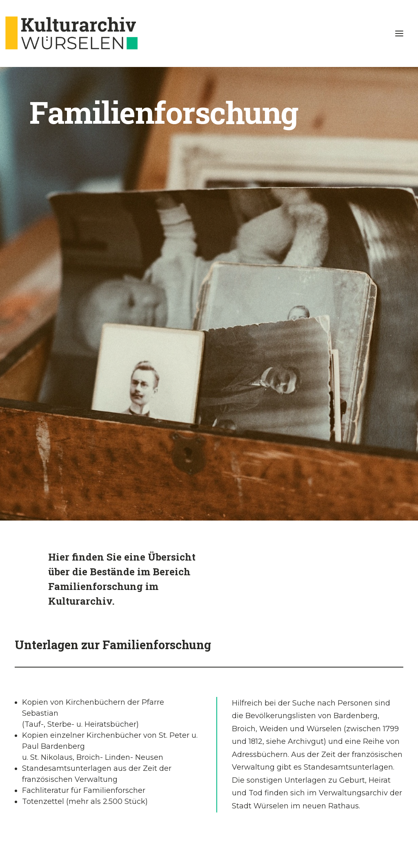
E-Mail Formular (360, 773)
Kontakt (96, 842)
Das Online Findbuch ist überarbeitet (59, 773)
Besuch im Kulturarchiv (142, 773)
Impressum (33, 842)
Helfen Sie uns (209, 773)
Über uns (276, 773)
